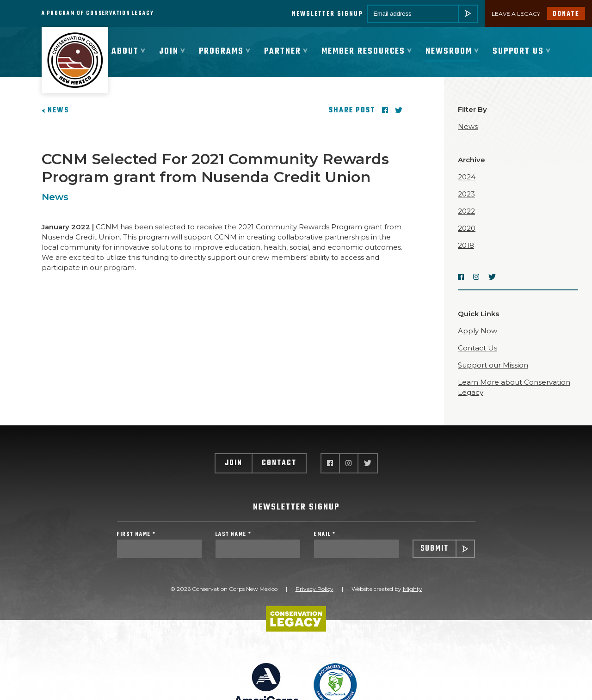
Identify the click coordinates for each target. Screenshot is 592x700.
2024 (467, 178)
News (55, 111)
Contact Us (478, 349)
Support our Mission (493, 366)
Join (234, 464)
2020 (467, 229)
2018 (466, 246)
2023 (466, 195)
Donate (566, 14)
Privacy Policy (314, 590)
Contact (279, 464)
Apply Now (478, 332)
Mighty (413, 590)
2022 (466, 212)
